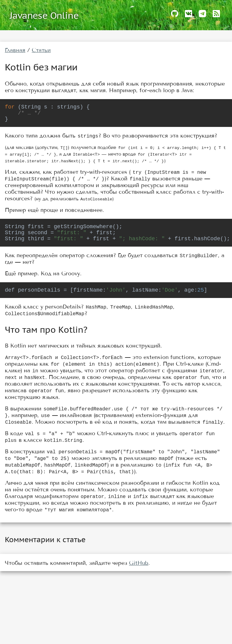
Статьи (41, 50)
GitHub (139, 571)
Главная (15, 50)
